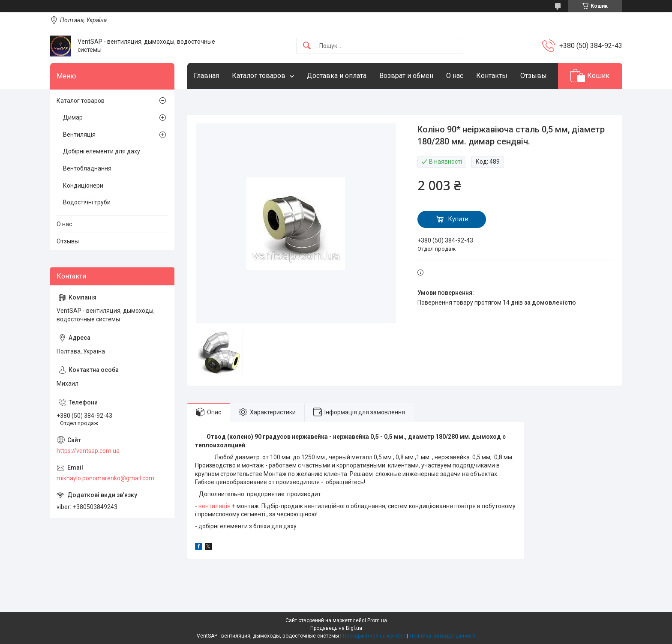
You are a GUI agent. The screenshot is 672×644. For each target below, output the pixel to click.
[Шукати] (307, 46)
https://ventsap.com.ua (88, 451)
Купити (458, 219)
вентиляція (214, 506)
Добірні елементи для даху (102, 151)
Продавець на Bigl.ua (336, 628)
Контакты (492, 76)
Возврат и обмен (406, 76)
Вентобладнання (87, 168)
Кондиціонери (83, 186)
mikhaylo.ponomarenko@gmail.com (105, 478)
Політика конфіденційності (442, 636)
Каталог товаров (259, 76)
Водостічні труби (87, 202)
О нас (455, 76)
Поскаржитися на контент (374, 636)
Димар (73, 117)
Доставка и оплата (337, 76)
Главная (206, 76)
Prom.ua (377, 620)
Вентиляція (79, 135)
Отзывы (534, 76)
